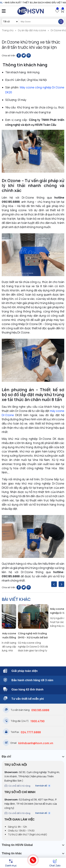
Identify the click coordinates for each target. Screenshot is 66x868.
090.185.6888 (40, 710)
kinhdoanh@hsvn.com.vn (36, 743)
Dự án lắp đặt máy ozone (32, 30)
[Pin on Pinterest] (29, 56)
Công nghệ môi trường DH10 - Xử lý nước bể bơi (33, 635)
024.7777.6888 (31, 732)
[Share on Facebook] (19, 56)
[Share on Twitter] (24, 56)
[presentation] (54, 584)
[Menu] (11, 863)
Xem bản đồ (43, 786)
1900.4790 (37, 721)
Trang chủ (8, 30)
